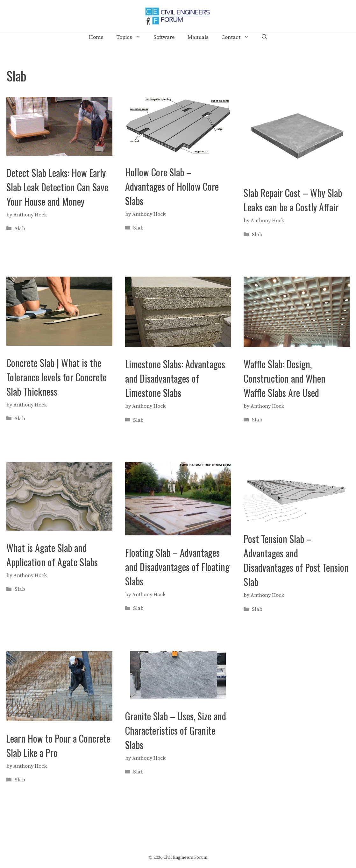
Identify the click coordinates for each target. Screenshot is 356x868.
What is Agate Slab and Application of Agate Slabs (52, 555)
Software (164, 37)
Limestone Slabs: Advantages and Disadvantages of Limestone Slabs (175, 378)
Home (96, 37)
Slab (20, 229)
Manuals (198, 37)
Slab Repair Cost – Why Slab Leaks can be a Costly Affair (293, 200)
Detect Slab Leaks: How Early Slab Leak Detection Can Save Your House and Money (57, 187)
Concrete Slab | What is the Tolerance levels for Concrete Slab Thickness (57, 377)
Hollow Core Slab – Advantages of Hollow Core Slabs (172, 186)
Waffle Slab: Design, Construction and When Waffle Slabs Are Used (285, 378)
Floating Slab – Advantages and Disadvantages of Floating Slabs (177, 567)
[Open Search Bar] (264, 37)
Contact (238, 37)
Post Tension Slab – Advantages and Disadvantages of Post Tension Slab (296, 560)
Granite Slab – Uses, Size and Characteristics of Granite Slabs (176, 730)
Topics (132, 37)
